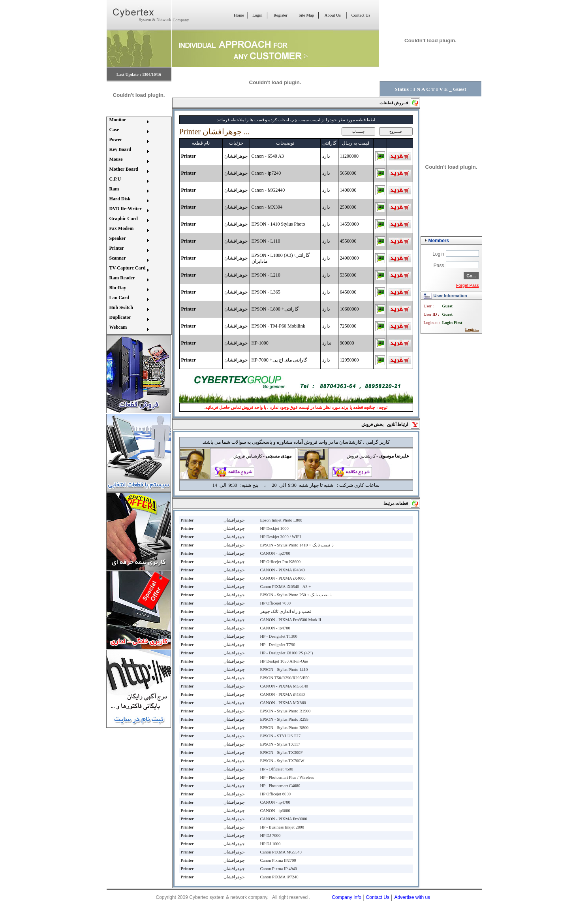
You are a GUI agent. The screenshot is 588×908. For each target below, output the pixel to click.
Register (281, 15)
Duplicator (120, 317)
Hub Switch (121, 307)
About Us (333, 15)
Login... (472, 329)
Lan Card (119, 298)
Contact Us (361, 15)
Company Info (347, 897)
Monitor (118, 120)
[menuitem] (129, 122)
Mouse (116, 159)
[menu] (129, 226)
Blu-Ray (118, 288)
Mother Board (124, 169)
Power (116, 139)
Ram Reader (122, 278)
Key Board (120, 149)
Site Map (306, 15)
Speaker (118, 238)
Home (239, 15)
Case (114, 130)
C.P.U (115, 179)
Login (257, 15)
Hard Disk (120, 199)
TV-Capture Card (128, 268)
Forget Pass (467, 285)
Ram (114, 189)
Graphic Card (124, 219)
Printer (117, 248)
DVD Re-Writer (126, 209)
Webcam (118, 327)
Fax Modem (122, 228)
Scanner (118, 258)
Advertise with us (412, 897)
